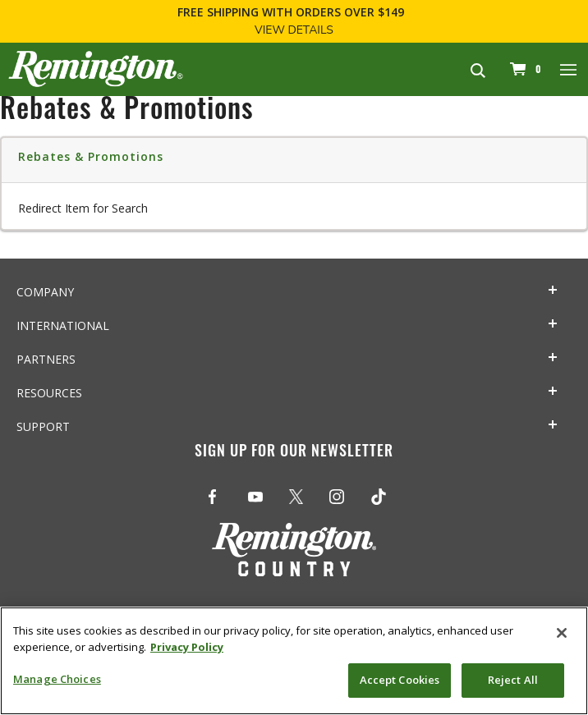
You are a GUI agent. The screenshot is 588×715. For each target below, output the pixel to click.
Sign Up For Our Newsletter (294, 453)
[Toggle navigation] (569, 69)
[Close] (562, 633)
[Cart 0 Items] (523, 69)
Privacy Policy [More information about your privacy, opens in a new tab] (187, 647)
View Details (294, 30)
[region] (294, 661)
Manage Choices (57, 679)
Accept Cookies (400, 680)
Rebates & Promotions (91, 156)
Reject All (513, 680)
